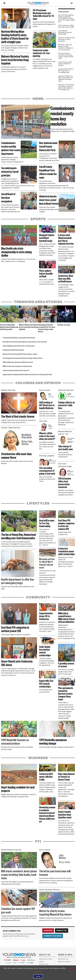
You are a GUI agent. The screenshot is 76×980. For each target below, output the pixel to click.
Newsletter (62, 931)
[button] (73, 308)
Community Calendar (53, 936)
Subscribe (48, 931)
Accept (38, 976)
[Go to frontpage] (38, 3)
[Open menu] (4, 3)
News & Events (64, 962)
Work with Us (63, 959)
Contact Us (44, 964)
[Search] (72, 3)
